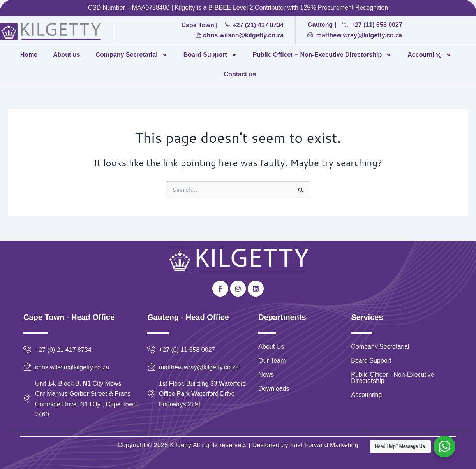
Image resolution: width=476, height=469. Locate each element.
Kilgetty (181, 445)
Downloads (274, 389)
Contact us (240, 74)
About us (66, 55)
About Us (271, 347)
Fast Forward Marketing (323, 445)
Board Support (210, 55)
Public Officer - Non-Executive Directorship (392, 378)
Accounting (430, 55)
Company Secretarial (131, 55)
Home (29, 55)
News (266, 375)
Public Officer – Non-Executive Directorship (323, 55)
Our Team (272, 361)
